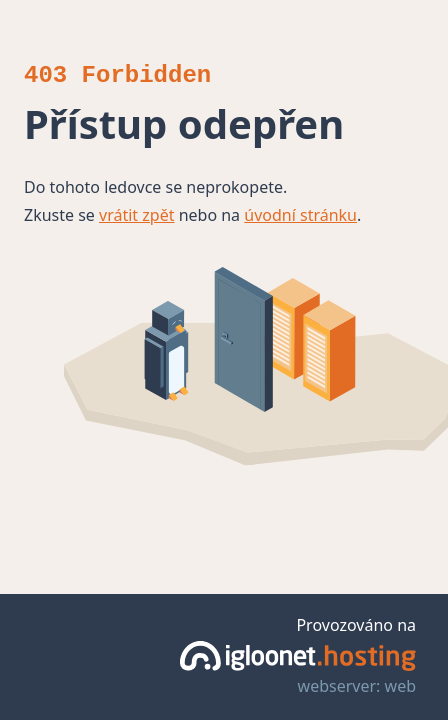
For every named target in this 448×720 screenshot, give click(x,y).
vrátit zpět (136, 215)
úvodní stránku (300, 215)
